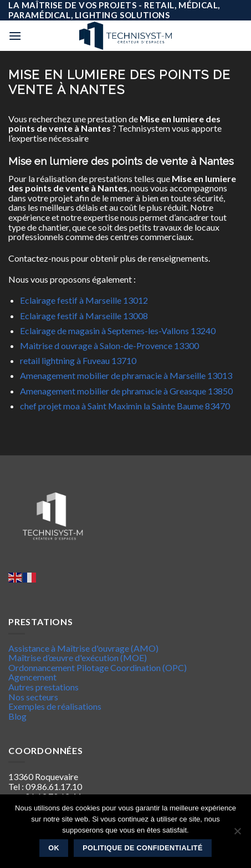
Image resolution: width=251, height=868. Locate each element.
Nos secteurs (33, 697)
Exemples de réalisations (55, 706)
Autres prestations (43, 687)
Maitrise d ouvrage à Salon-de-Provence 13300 (109, 345)
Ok (54, 848)
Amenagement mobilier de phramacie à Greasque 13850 (126, 391)
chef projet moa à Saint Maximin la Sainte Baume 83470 (125, 406)
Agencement (32, 677)
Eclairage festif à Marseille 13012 (84, 300)
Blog (17, 716)
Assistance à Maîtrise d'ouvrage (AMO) (83, 648)
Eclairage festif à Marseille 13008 (84, 316)
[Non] (237, 834)
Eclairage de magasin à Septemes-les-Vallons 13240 (118, 331)
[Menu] (15, 36)
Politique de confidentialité (143, 848)
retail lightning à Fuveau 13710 (78, 360)
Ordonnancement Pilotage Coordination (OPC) (98, 667)
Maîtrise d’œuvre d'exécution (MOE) (78, 658)
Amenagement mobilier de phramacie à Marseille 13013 (126, 375)
